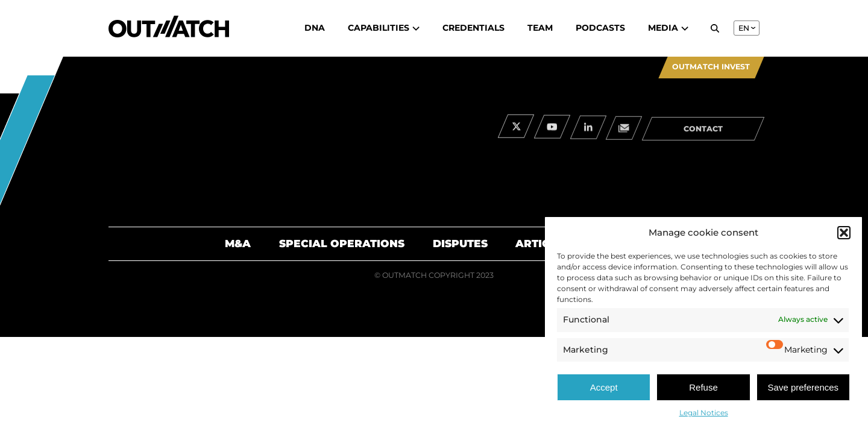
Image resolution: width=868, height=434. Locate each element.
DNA (315, 28)
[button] (844, 233)
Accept (604, 387)
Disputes (460, 243)
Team (540, 28)
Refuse (703, 387)
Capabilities (384, 28)
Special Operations (342, 243)
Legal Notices (704, 413)
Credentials (473, 28)
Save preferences (804, 387)
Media (668, 28)
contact (703, 132)
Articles (543, 243)
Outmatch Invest (711, 67)
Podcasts (600, 28)
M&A (238, 243)
